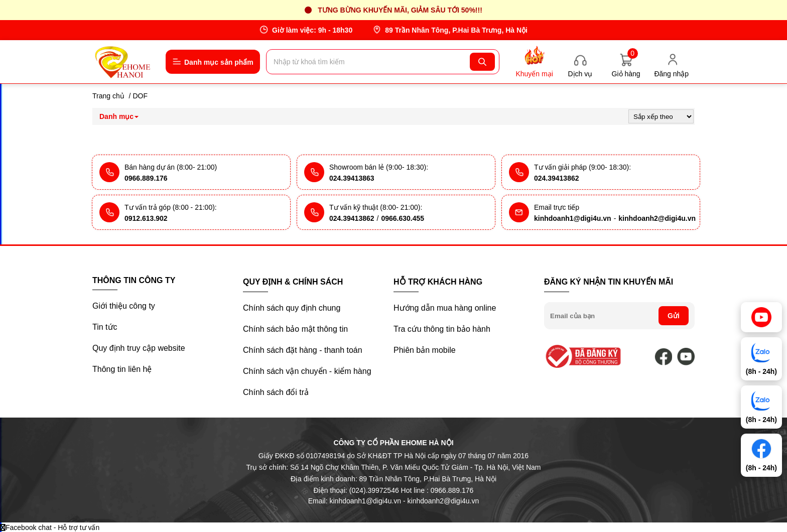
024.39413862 (557, 178)
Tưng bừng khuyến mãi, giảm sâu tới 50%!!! (400, 10)
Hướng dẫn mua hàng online (445, 308)
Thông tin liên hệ (122, 369)
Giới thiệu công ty (124, 306)
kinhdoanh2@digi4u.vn (657, 218)
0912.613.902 (146, 218)
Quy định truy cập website (139, 348)
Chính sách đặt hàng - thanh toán (303, 350)
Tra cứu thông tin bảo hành (442, 329)
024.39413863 (352, 178)
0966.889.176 (146, 178)
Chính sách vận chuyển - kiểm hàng (307, 371)
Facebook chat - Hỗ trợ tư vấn (50, 527)
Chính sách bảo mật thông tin (295, 329)
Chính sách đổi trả (276, 392)
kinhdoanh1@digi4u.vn (573, 218)
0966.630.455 (403, 218)
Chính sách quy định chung (292, 308)
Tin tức (105, 327)
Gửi (674, 316)
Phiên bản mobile (425, 350)
